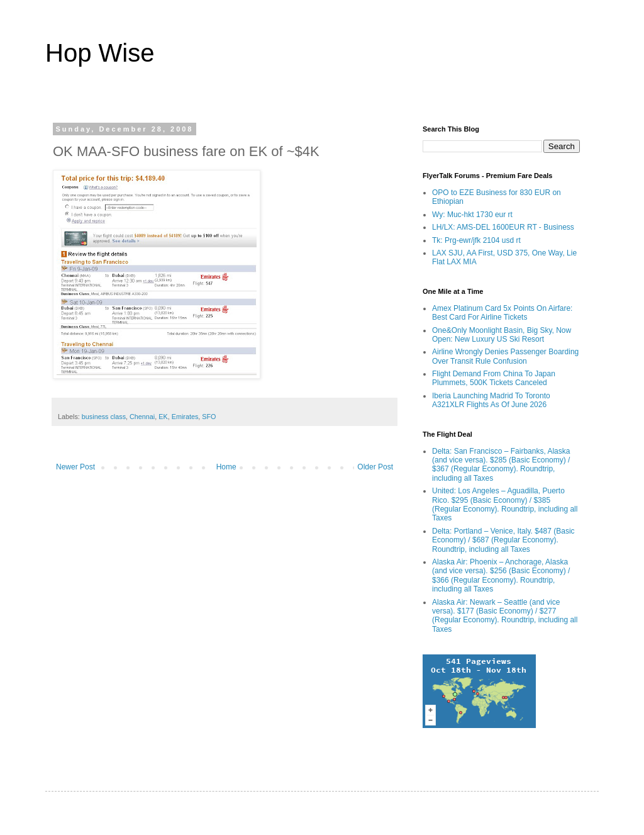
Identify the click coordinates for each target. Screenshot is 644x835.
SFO (209, 417)
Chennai (142, 417)
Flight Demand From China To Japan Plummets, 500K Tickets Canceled (494, 378)
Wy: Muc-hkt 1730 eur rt (472, 215)
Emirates (185, 417)
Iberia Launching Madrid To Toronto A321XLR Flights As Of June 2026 (491, 400)
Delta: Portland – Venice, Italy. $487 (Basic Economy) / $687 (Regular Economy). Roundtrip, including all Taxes (503, 540)
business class (104, 417)
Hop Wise (100, 53)
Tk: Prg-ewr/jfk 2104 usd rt (476, 240)
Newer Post (75, 467)
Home (226, 467)
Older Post (375, 467)
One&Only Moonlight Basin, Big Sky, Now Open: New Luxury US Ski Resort (502, 335)
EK (163, 417)
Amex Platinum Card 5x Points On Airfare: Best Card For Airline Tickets (502, 313)
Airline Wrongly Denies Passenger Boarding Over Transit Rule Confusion (505, 356)
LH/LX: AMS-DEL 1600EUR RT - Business (503, 227)
